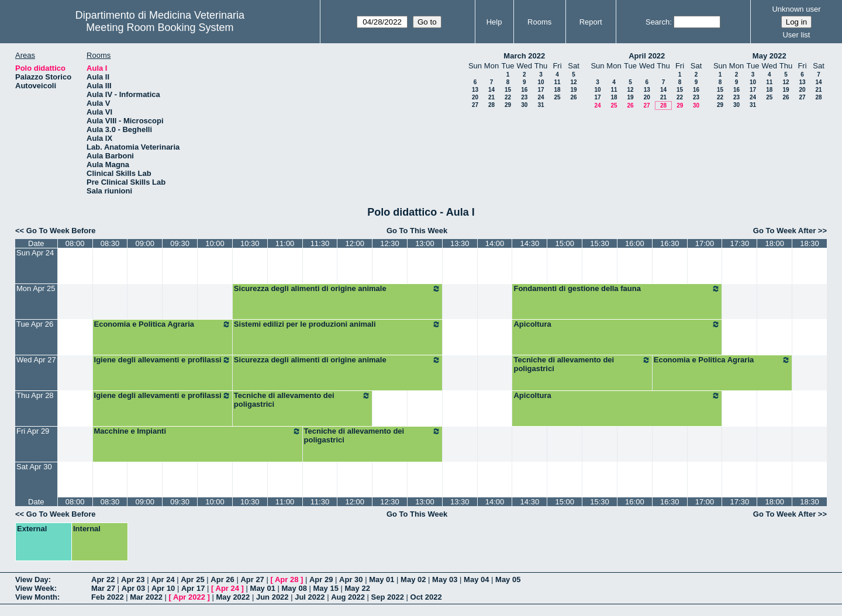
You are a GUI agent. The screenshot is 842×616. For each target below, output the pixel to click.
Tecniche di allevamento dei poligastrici (582, 364)
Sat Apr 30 (34, 467)
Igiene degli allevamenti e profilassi (163, 360)
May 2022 (769, 56)
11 (557, 82)
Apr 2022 (189, 597)
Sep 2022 (388, 597)
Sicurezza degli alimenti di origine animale (337, 289)
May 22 (358, 588)
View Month (36, 597)
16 (524, 90)
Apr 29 (321, 579)
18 (557, 90)
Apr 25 (192, 579)
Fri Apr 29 (33, 431)
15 (508, 90)
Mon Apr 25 (36, 288)
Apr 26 (222, 579)
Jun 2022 (272, 597)
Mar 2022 (146, 597)
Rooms (539, 22)
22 (508, 97)
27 (475, 105)
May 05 (508, 579)
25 (557, 97)
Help (494, 22)
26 (573, 97)
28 (491, 105)
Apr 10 (163, 588)
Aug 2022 (348, 597)
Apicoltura (617, 324)
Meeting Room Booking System (160, 27)
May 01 (382, 579)
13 (475, 90)
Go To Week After (784, 231)
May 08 (294, 588)
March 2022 (524, 56)
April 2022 (647, 56)
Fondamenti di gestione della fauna (617, 289)
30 (524, 105)
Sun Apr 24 (35, 253)
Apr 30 (351, 579)
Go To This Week (417, 231)
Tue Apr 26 (35, 324)
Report (591, 22)
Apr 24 (163, 579)
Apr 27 (252, 579)
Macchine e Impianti (198, 431)
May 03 (445, 579)
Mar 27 (103, 588)
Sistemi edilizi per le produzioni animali (337, 324)
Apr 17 (193, 588)
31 (541, 105)
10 (541, 82)
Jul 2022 (310, 597)
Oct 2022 (426, 597)
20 (475, 97)
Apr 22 (103, 579)
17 (541, 90)
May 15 (326, 588)
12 (573, 82)
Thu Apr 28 (35, 395)
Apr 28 (287, 579)
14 (491, 90)
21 (491, 97)
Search (658, 22)
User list (796, 35)
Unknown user (796, 9)
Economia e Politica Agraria (163, 324)
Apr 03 (133, 588)
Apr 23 (133, 579)
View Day (32, 579)
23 (524, 97)
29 (508, 105)
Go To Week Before (61, 231)
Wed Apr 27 (36, 360)
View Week (35, 588)
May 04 (476, 579)
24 (541, 97)
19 (573, 90)
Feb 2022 (108, 597)
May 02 (413, 579)
